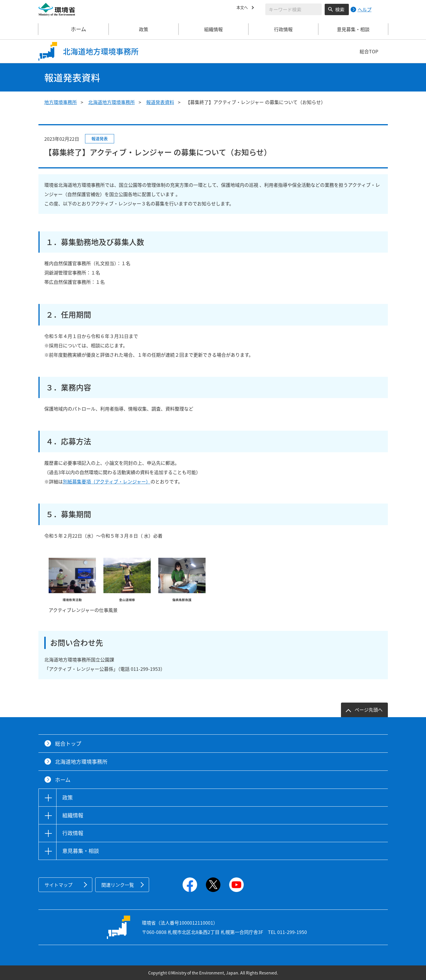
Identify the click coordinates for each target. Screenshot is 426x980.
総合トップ (68, 744)
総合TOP (369, 51)
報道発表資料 (160, 102)
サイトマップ (59, 885)
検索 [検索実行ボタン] (340, 9)
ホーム (74, 29)
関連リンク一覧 (118, 885)
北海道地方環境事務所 (112, 102)
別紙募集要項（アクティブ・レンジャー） (107, 481)
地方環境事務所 (61, 102)
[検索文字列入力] (294, 9)
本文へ (243, 8)
